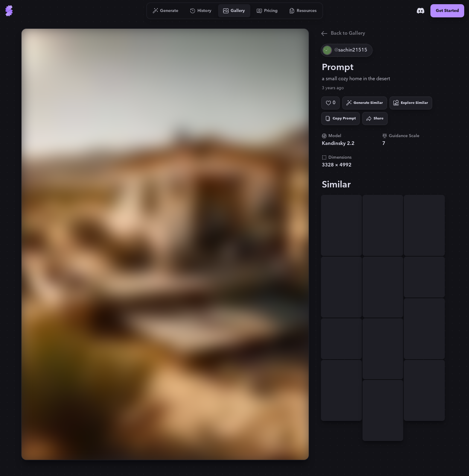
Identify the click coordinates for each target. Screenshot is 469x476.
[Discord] (421, 11)
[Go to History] (201, 11)
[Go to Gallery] (234, 11)
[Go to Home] (9, 11)
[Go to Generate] (166, 11)
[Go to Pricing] (267, 11)
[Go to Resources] (303, 11)
